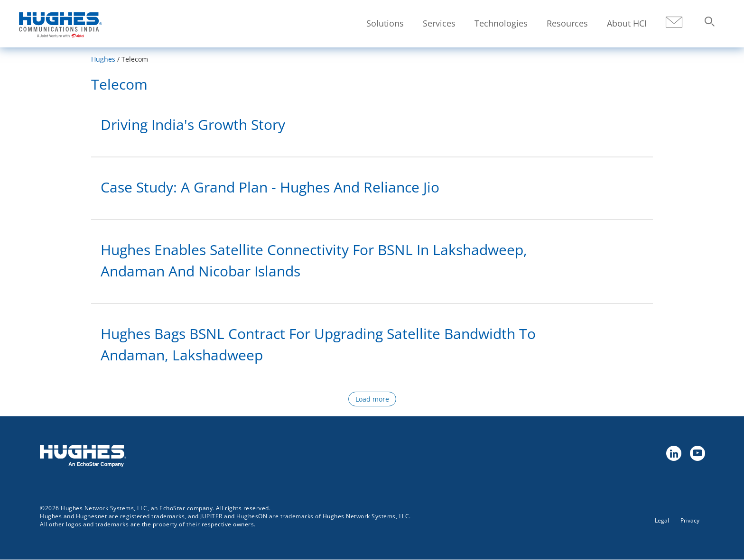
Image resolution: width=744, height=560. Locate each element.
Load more (372, 399)
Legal (662, 520)
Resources (567, 23)
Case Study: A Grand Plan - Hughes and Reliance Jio (270, 187)
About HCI (627, 23)
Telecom (119, 84)
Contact (674, 23)
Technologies (501, 23)
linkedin (673, 453)
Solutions (385, 23)
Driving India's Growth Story (193, 124)
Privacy (690, 520)
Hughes (103, 59)
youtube (697, 453)
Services (439, 23)
